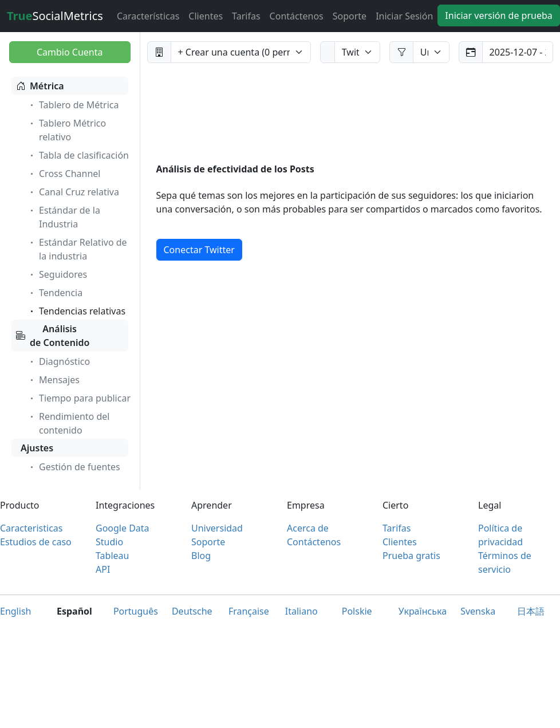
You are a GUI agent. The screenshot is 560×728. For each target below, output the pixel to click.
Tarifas (246, 16)
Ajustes (37, 448)
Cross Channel (64, 174)
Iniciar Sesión (404, 16)
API (103, 569)
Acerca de (308, 528)
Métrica (40, 86)
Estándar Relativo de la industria (77, 249)
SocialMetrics (55, 16)
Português (136, 611)
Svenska (478, 611)
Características (148, 16)
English (15, 611)
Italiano (301, 611)
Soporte (350, 16)
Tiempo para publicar (79, 398)
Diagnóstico (59, 361)
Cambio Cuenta (70, 52)
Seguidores (57, 274)
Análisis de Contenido (53, 336)
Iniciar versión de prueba (498, 15)
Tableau (112, 556)
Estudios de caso (36, 542)
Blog (201, 556)
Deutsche (192, 611)
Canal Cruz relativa (73, 192)
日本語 (531, 611)
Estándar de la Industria (64, 217)
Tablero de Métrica (73, 105)
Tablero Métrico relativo (67, 130)
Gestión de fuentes (74, 467)
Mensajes (54, 380)
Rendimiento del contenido (68, 423)
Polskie (357, 611)
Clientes (206, 16)
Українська (423, 611)
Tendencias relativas (76, 311)
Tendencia (55, 293)
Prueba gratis (411, 556)
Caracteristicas (31, 528)
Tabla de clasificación (78, 155)
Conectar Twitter (199, 250)
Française (249, 611)
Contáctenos (297, 16)
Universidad (217, 528)
